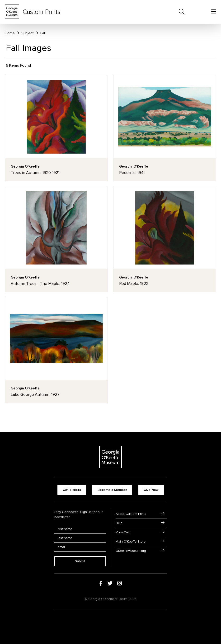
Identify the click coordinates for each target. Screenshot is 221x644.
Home (10, 33)
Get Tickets (72, 490)
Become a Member (112, 490)
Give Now (151, 490)
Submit (80, 561)
